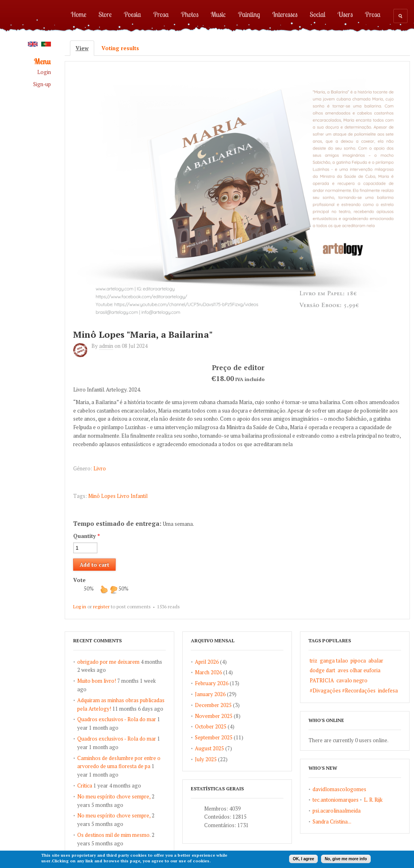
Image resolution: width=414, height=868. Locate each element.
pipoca (358, 661)
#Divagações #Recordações (343, 690)
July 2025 (206, 759)
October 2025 (211, 726)
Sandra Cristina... (332, 821)
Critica (85, 785)
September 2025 (214, 737)
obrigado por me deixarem (108, 662)
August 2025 (209, 748)
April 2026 (207, 662)
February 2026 (212, 683)
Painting (249, 14)
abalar (376, 661)
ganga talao (334, 661)
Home (79, 14)
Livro (100, 468)
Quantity (87, 536)
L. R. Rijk (373, 800)
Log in (80, 607)
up (104, 589)
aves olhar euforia (359, 670)
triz (314, 661)
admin (106, 346)
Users (345, 14)
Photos (190, 14)
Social (318, 14)
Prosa (161, 14)
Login (44, 72)
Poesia (132, 14)
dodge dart (322, 670)
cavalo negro (352, 680)
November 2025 (214, 716)
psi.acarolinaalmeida (337, 811)
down (114, 589)
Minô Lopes (102, 496)
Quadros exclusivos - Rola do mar (117, 719)
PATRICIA (322, 680)
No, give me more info (346, 859)
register (101, 607)
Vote (79, 580)
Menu (42, 62)
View (85, 48)
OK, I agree (303, 859)
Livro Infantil (132, 496)
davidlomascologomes (339, 789)
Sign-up (42, 84)
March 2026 (208, 672)
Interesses (285, 14)
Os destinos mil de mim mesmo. (114, 835)
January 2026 (210, 694)
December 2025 (213, 705)
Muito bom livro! (97, 681)
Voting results (120, 48)
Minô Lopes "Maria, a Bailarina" (143, 334)
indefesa (388, 690)
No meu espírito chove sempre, (114, 796)
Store (105, 14)
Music (218, 14)
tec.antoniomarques (336, 800)
